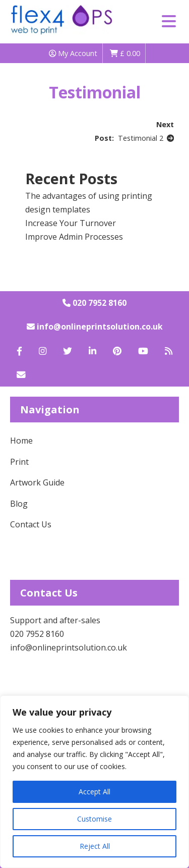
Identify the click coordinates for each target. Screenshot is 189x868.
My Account (73, 53)
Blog (19, 504)
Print (19, 462)
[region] (94, 782)
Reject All (95, 846)
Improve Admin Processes (74, 237)
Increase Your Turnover (71, 223)
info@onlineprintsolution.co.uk (95, 327)
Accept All (94, 792)
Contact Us (31, 524)
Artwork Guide (37, 482)
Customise (94, 819)
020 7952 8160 (94, 303)
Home (21, 441)
